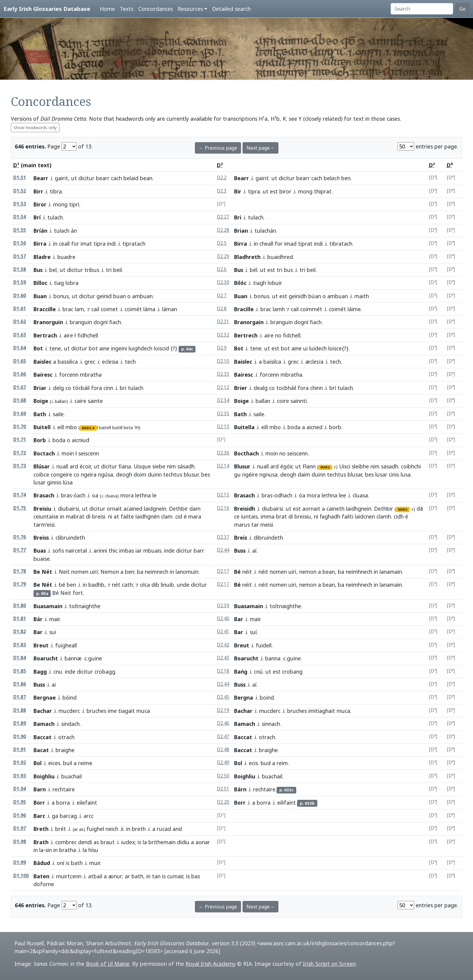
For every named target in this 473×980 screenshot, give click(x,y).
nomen (80, 572)
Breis (241, 538)
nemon (308, 572)
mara (195, 516)
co (68, 388)
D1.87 (20, 697)
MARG (325, 467)
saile (58, 414)
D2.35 (223, 414)
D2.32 (223, 335)
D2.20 (223, 802)
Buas (40, 551)
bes (206, 474)
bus (288, 270)
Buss (240, 551)
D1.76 (20, 537)
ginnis (54, 482)
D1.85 (20, 671)
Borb (40, 440)
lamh (279, 309)
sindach (70, 724)
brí (333, 388)
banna (273, 658)
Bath (40, 414)
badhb (96, 585)
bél (254, 270)
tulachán (265, 231)
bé (62, 585)
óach (79, 495)
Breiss (41, 538)
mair (54, 619)
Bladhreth (247, 257)
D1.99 (20, 862)
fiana (125, 466)
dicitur (86, 178)
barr (199, 551)
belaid (131, 178)
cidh (399, 516)
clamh (384, 516)
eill (61, 427)
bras (66, 495)
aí (254, 551)
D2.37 (223, 537)
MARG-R (88, 428)
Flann (309, 466)
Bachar (43, 711)
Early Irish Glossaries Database (47, 9)
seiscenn (297, 453)
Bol (38, 763)
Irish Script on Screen (329, 964)
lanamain (391, 572)
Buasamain (48, 606)
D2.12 (223, 387)
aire (68, 335)
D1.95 (20, 802)
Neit (64, 572)
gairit (62, 178)
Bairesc (43, 375)
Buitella (244, 427)
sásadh (186, 466)
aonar (203, 842)
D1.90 (20, 737)
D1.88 (20, 710)
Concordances (156, 9)
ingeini (119, 348)
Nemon (110, 572)
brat (281, 516)
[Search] (422, 9)
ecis (253, 763)
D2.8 (222, 309)
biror (285, 191)
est (274, 191)
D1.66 (20, 374)
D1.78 (20, 571)
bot (93, 348)
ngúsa (106, 474)
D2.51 (223, 789)
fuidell (264, 645)
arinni (100, 551)
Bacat (41, 750)
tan (156, 876)
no (278, 335)
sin (49, 850)
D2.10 (223, 361)
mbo (71, 427)
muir (95, 863)
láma (149, 309)
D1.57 (20, 256)
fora (97, 388)
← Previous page (218, 148)
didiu (183, 842)
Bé (237, 572)
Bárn (240, 789)
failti (348, 516)
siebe (159, 466)
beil (117, 270)
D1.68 (20, 400)
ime (112, 711)
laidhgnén (148, 516)
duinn (155, 474)
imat (86, 244)
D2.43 (223, 658)
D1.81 (20, 619)
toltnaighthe (285, 606)
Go (462, 9)
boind (267, 697)
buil (68, 763)
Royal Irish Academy (211, 964)
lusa (406, 474)
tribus (92, 270)
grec (90, 362)
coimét (133, 309)
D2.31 (223, 322)
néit (247, 572)
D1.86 (20, 684)
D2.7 (222, 296)
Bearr (41, 178)
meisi (267, 525)
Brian (241, 231)
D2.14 (223, 466)
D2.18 (223, 671)
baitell (105, 428)
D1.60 (20, 296)
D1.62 (20, 322)
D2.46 (223, 723)
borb (335, 427)
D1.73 (20, 466)
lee (342, 495)
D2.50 (223, 776)
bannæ (73, 658)
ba (140, 572)
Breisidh (245, 509)
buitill (117, 428)
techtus (173, 474)
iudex (128, 842)
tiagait (127, 711)
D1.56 (20, 243)
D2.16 (223, 508)
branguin (81, 322)
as (96, 842)
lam (79, 309)
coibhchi (411, 466)
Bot (38, 348)
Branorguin (48, 322)
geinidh (298, 296)
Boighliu (44, 776)
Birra (40, 244)
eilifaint (287, 803)
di (88, 516)
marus (242, 525)
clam (167, 516)
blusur (191, 474)
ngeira (89, 474)
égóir (286, 466)
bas (196, 876)
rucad (164, 829)
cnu (58, 672)
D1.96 (20, 815)
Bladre (42, 257)
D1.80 (20, 606)
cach (116, 178)
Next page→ (260, 148)
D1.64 (20, 348)
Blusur (242, 466)
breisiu (303, 516)
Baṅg (241, 672)
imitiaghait (322, 711)
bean (146, 178)
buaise (42, 559)
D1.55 (20, 230)
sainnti (299, 401)
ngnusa (268, 474)
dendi (85, 842)
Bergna (244, 697)
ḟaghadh (330, 516)
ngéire (250, 474)
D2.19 (223, 710)
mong (305, 191)
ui (305, 348)
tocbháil (286, 388)
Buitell (42, 427)
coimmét (311, 309)
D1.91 (20, 750)
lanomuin (187, 572)
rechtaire (264, 789)
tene (55, 348)
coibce (41, 474)
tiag (59, 283)
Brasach (44, 495)
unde (183, 585)
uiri (94, 572)
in (55, 244)
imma (268, 516)
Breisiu (42, 509)
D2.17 (223, 571)
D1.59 (20, 282)
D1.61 (20, 309)
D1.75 (20, 508)
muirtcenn (69, 876)
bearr (103, 178)
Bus (38, 270)
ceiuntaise (46, 516)
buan (119, 296)
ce (237, 516)
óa (302, 495)
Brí (37, 217)
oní (60, 863)
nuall (62, 466)
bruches (96, 711)
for (75, 244)
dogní (101, 322)
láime (354, 309)
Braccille (45, 309)
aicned (314, 427)
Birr (38, 191)
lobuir (274, 283)
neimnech (157, 572)
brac (68, 309)
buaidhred (280, 257)
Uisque (142, 466)
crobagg (105, 672)
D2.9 (222, 348)
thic (113, 551)
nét (116, 585)
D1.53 (20, 204)
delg (59, 388)
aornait (311, 509)
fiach (115, 322)
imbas (127, 551)
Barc (39, 816)
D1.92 (20, 763)
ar (127, 876)
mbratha (291, 375)
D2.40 (223, 619)
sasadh (390, 466)
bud (266, 763)
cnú (258, 672)
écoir (85, 466)
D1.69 (20, 414)
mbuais (152, 551)
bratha (68, 850)
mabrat (75, 516)
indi (111, 244)
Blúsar (42, 466)
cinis (394, 474)
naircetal (76, 551)
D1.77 (20, 550)
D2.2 (222, 178)
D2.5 (222, 243)
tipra (254, 191)
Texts (127, 9)
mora (127, 495)
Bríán (40, 231)
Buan (40, 296)
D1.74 (20, 495)
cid (179, 516)
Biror (40, 204)
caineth (335, 509)
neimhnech (359, 572)
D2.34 (223, 400)
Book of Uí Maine (108, 964)
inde (169, 551)
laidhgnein (359, 509)
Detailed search (231, 9)
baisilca (272, 362)
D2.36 (223, 453)
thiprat (323, 191)
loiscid (161, 348)
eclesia (110, 362)
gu (237, 474)
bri (123, 388)
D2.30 (223, 282)
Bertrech (246, 335)
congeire (61, 474)
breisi (99, 516)
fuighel (95, 829)
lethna (143, 495)
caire (80, 401)
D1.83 (20, 645)
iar (139, 551)
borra (63, 803)
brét (61, 829)
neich (112, 829)
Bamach (44, 724)
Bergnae (45, 697)
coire (283, 401)
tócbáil (81, 388)
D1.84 (20, 658)
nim (171, 466)
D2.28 (223, 230)
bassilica (68, 362)
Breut (41, 645)
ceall (64, 244)
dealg (261, 388)
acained (133, 509)
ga (55, 816)
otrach (267, 737)
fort (78, 593)
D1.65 (20, 361)
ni (110, 516)
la (145, 842)
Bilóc (240, 283)
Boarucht (46, 658)
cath (127, 585)
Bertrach (45, 335)
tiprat (305, 244)
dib (155, 585)
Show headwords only (35, 128)
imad (290, 244)
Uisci (345, 466)
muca (343, 711)
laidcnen (365, 516)
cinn (108, 388)
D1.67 (20, 387)
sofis (58, 551)
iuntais (249, 516)
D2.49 (223, 763)
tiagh (260, 283)
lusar (40, 482)
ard (74, 466)
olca (145, 585)
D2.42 (223, 645)
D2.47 (223, 737)
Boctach (44, 453)
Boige (41, 401)
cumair (175, 876)
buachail (272, 776)
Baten (41, 876)
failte (127, 516)
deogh (124, 474)
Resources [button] (190, 9)
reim (282, 763)
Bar (239, 619)
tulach (55, 217)
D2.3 (222, 191)
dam (195, 509)
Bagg (40, 672)
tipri (74, 204)
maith (362, 296)
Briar (40, 388)
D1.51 (20, 178)
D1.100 (21, 876)
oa (95, 495)
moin (68, 453)
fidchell (292, 335)
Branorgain (249, 322)
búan (315, 296)
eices (54, 763)
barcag (68, 816)
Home (107, 9)
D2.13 (223, 427)
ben (346, 178)
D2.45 (223, 697)
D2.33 (223, 374)
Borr (39, 803)
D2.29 (223, 256)
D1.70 (20, 427)
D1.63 (20, 335)
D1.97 (20, 828)
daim (304, 474)
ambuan (142, 296)
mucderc (69, 711)
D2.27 (223, 217)
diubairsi (68, 509)
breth (139, 829)
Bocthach (246, 453)
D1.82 (20, 632)
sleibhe (360, 466)
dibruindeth (268, 538)
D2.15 (223, 495)
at (116, 516)
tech (335, 362)
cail (95, 309)
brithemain (162, 842)
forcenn (69, 375)
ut (74, 178)
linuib (167, 585)
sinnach (271, 724)
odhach (283, 495)
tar (255, 525)
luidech (318, 348)
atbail (95, 876)
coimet (109, 309)
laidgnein (155, 509)
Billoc (40, 283)
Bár (38, 619)
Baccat (43, 737)
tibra (56, 191)
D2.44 (223, 550)
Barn (40, 789)
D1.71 (20, 440)
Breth (41, 829)
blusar (355, 474)
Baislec (43, 362)
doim (140, 474)
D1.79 (20, 584)
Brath (41, 842)
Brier (241, 388)
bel (53, 270)
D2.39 (223, 606)
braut (108, 842)
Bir (238, 191)
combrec (66, 842)
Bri (238, 217)
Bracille (244, 309)
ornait (114, 509)
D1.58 (20, 269)
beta (128, 428)
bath (77, 863)
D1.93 (20, 776)
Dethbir (178, 509)
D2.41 (223, 632)
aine (104, 348)
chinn (316, 388)
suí (253, 632)
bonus (61, 296)
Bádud (42, 863)
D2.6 (222, 269)
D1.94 (20, 789)
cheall (266, 244)
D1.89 (20, 723)
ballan (263, 401)
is (139, 842)
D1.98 (20, 842)
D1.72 (20, 453)
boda (294, 427)
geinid (104, 296)
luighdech (140, 348)
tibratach (341, 244)
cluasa (360, 495)
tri (109, 270)
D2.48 (223, 750)
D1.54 (20, 217)
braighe (268, 750)
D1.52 (20, 191)
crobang (292, 672)
